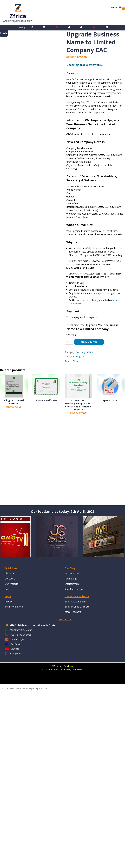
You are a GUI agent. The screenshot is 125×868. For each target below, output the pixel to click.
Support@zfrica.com (21, 639)
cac (73, 357)
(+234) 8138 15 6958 (21, 630)
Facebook (15, 644)
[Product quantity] (69, 342)
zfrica (70, 666)
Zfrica (76, 361)
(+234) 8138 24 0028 (20, 635)
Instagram (15, 654)
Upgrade (81, 357)
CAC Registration (85, 352)
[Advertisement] (62, 463)
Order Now (89, 342)
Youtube (15, 649)
